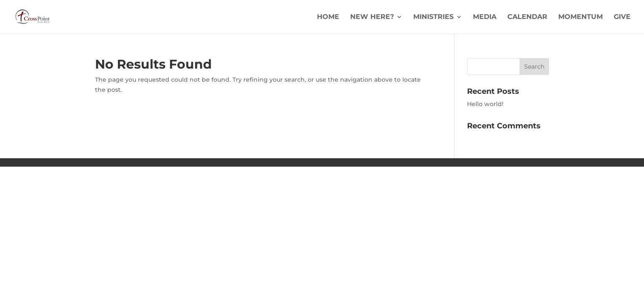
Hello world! (485, 104)
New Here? (372, 17)
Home (328, 17)
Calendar (527, 17)
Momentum (581, 17)
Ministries (433, 17)
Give (622, 17)
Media (485, 17)
